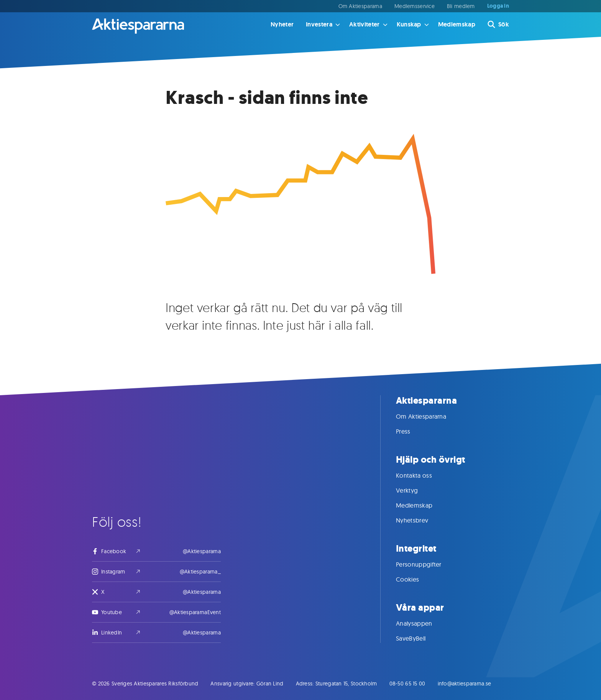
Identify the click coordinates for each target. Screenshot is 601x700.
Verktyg (415, 490)
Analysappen (422, 623)
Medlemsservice (415, 6)
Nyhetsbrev (420, 520)
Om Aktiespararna (360, 6)
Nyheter (282, 24)
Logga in (498, 6)
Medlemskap (457, 24)
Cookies (415, 579)
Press (411, 431)
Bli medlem (461, 6)
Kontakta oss (422, 475)
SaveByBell (418, 638)
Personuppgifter (426, 564)
